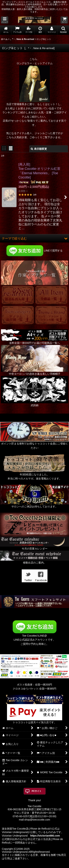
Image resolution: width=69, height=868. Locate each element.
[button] (5, 20)
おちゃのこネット (28, 865)
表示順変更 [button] (39, 149)
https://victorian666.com (45, 836)
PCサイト (37, 791)
